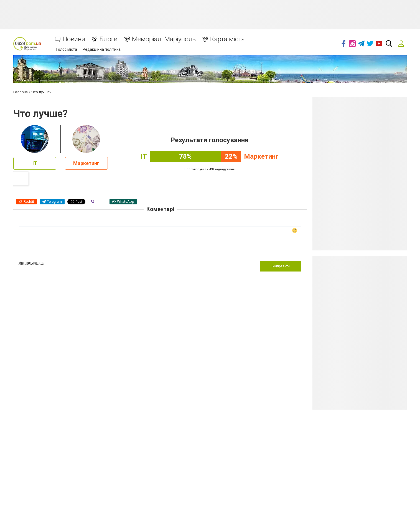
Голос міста (67, 49)
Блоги (109, 39)
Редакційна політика (102, 49)
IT (35, 163)
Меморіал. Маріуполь (164, 39)
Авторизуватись (31, 263)
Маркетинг (86, 163)
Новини (74, 39)
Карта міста (227, 39)
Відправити (281, 266)
